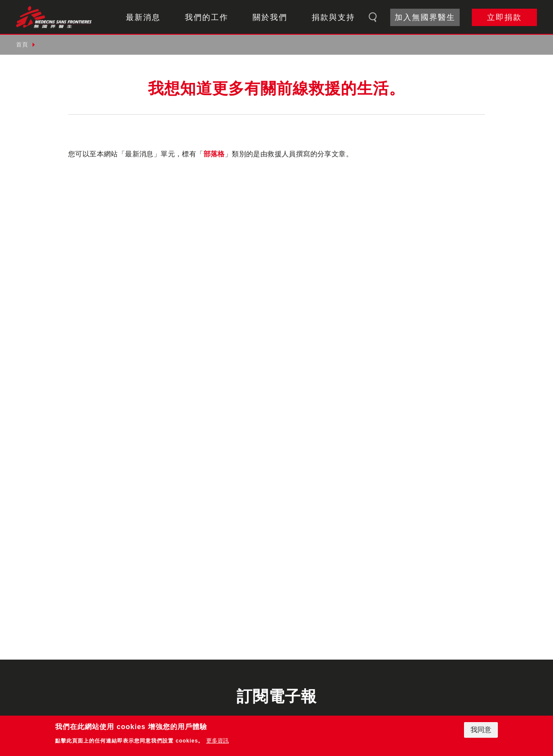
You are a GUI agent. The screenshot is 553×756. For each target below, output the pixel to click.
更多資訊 (217, 741)
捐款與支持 (333, 17)
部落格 (214, 154)
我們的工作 (207, 17)
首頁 (22, 45)
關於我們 (270, 17)
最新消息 (143, 17)
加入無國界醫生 (425, 17)
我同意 (481, 730)
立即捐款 (504, 17)
